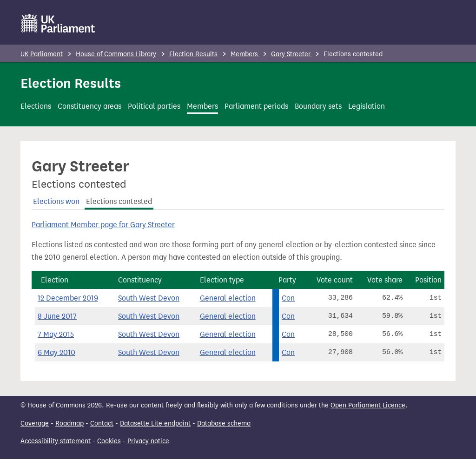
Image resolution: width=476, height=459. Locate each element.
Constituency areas (89, 106)
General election (228, 298)
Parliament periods (256, 106)
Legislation (367, 106)
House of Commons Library (116, 54)
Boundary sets (318, 106)
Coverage (35, 423)
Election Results (193, 54)
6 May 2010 (56, 352)
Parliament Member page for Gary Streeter (103, 225)
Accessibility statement (56, 441)
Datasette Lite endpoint (155, 423)
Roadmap (69, 423)
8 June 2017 (57, 316)
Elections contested (119, 201)
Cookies (109, 441)
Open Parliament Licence (368, 405)
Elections (36, 106)
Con (288, 298)
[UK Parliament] (58, 23)
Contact (102, 423)
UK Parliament (42, 54)
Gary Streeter (292, 54)
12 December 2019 (68, 298)
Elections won (56, 201)
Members (245, 54)
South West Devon (149, 298)
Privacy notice (148, 441)
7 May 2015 (56, 334)
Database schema (224, 423)
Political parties (154, 106)
